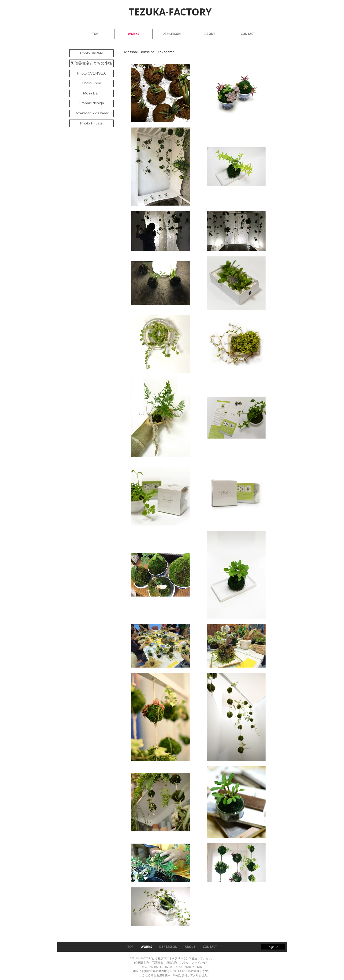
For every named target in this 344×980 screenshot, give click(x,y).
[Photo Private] (91, 123)
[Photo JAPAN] (91, 53)
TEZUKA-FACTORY (170, 12)
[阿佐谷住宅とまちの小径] (91, 63)
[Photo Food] (91, 83)
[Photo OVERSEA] (91, 73)
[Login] (273, 947)
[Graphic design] (91, 103)
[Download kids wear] (91, 113)
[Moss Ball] (91, 93)
